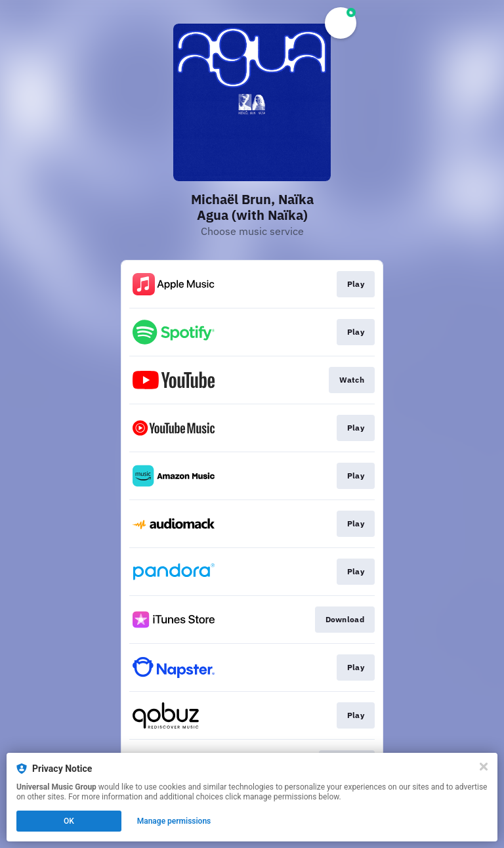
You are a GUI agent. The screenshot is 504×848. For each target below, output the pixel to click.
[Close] (484, 767)
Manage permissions (174, 821)
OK (69, 821)
